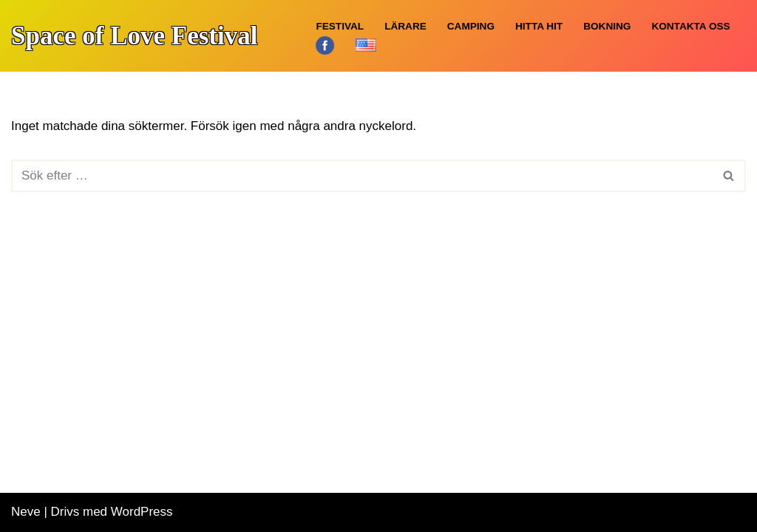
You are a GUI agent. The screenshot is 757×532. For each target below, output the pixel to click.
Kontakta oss (690, 26)
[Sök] (362, 176)
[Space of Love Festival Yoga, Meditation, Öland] (134, 34)
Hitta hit (539, 26)
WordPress (142, 512)
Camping (471, 26)
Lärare (405, 26)
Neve (26, 512)
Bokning (607, 26)
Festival (340, 26)
